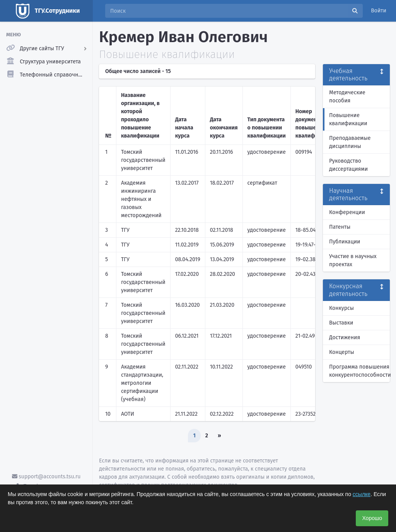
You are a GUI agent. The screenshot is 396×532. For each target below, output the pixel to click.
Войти (379, 11)
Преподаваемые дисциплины (350, 142)
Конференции (347, 212)
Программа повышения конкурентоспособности (359, 371)
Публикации (345, 242)
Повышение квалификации (348, 119)
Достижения (345, 337)
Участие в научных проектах (353, 260)
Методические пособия (347, 97)
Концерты (342, 352)
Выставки (341, 323)
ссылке (362, 494)
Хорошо (372, 518)
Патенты (340, 227)
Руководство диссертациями (348, 165)
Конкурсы (341, 308)
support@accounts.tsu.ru (46, 477)
